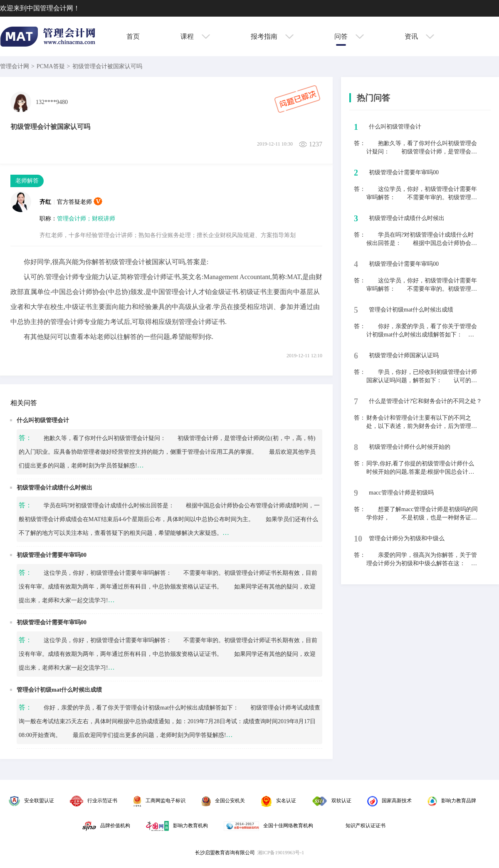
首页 (133, 36)
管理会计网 (15, 66)
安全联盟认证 (31, 801)
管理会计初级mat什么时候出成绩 (59, 690)
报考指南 (272, 36)
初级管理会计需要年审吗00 (52, 555)
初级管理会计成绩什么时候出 (54, 488)
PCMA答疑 (51, 66)
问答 (349, 36)
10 (358, 539)
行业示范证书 (94, 801)
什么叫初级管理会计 (43, 420)
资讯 (419, 36)
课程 (195, 36)
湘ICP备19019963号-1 (281, 853)
